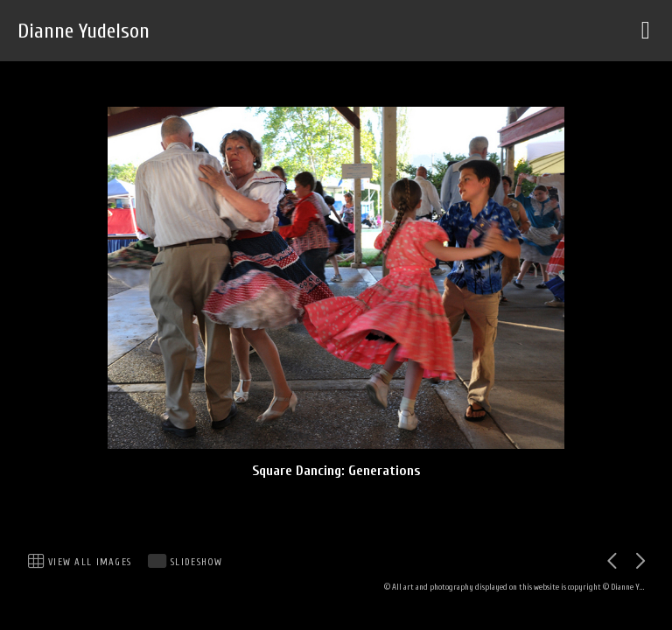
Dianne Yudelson (84, 31)
